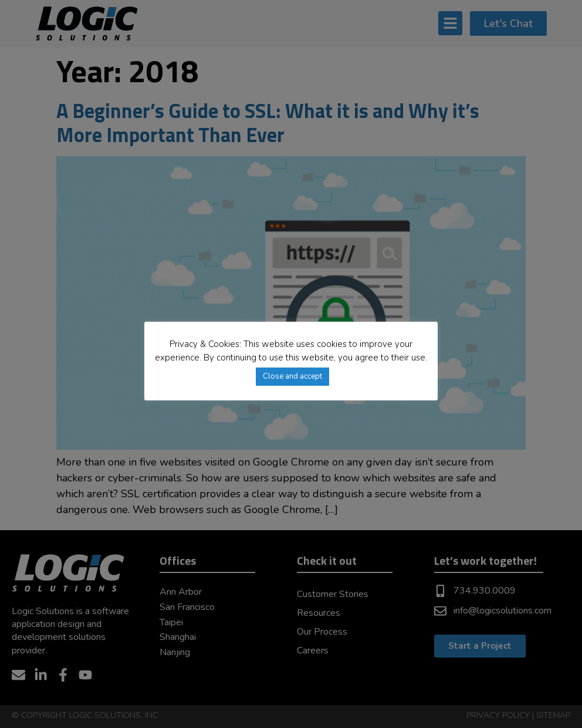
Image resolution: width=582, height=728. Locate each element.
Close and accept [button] (292, 376)
